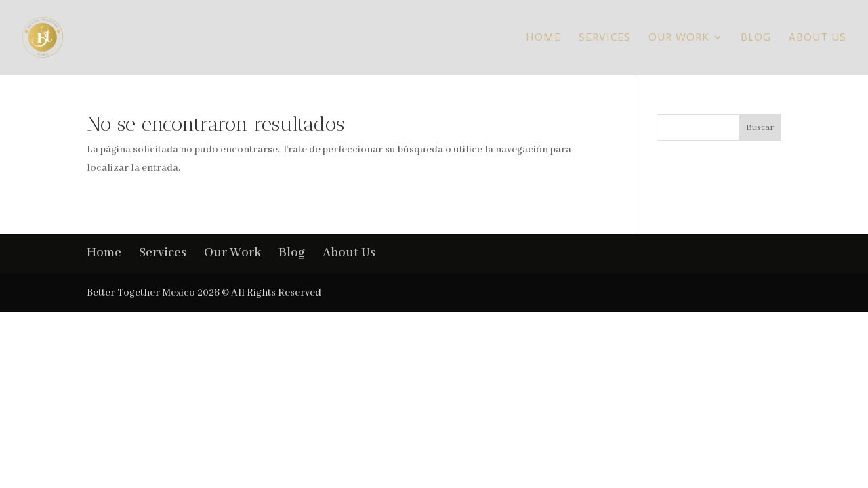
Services (605, 38)
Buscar (760, 128)
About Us (818, 38)
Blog (756, 38)
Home (543, 38)
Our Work (679, 38)
